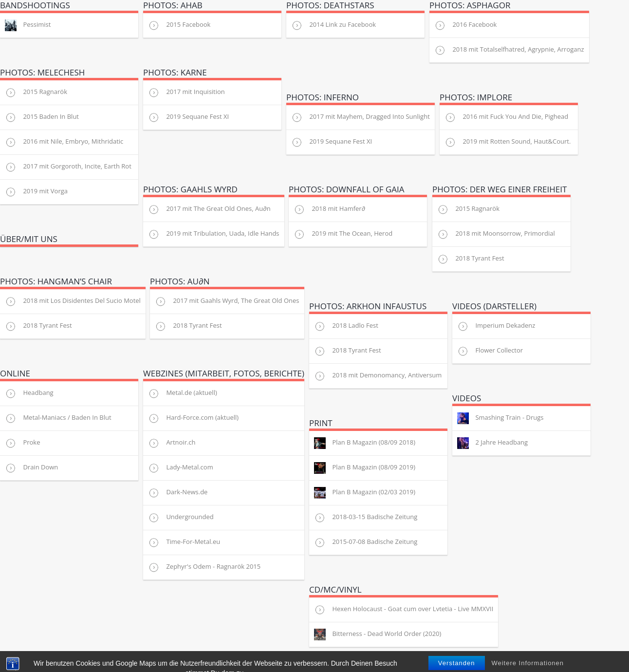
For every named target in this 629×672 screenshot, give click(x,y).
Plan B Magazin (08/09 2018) (365, 443)
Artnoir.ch (172, 443)
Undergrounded (181, 518)
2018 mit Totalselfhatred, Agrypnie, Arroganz (509, 50)
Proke (22, 443)
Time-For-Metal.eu (184, 542)
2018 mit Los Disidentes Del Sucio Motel (73, 301)
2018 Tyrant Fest (471, 259)
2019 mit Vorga (36, 192)
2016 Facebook (465, 25)
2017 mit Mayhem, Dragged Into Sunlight (361, 117)
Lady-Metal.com (181, 468)
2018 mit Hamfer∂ (329, 209)
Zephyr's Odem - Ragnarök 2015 (204, 567)
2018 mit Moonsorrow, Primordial (496, 234)
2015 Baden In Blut (42, 117)
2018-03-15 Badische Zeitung (366, 518)
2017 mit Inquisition (186, 93)
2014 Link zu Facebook (333, 25)
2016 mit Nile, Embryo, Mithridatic (64, 142)
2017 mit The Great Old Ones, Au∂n (209, 209)
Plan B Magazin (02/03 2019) (365, 493)
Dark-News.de (178, 493)
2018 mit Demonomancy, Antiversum (378, 376)
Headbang (29, 393)
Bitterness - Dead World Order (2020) (378, 635)
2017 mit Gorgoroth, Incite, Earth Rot (68, 167)
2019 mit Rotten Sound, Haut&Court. (508, 142)
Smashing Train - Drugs (500, 418)
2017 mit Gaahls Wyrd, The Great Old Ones (227, 301)
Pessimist (28, 25)
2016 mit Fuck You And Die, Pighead (506, 117)
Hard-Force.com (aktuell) (193, 418)
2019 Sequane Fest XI (188, 117)
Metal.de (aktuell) (183, 393)
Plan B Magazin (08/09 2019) (365, 468)
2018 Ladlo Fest (346, 326)
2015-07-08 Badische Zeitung (366, 542)
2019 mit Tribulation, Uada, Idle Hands (214, 234)
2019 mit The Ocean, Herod (343, 234)
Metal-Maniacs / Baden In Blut (58, 418)
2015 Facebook (179, 25)
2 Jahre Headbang (492, 443)
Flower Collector (490, 351)
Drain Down (31, 468)
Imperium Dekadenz (496, 326)
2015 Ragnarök (36, 93)
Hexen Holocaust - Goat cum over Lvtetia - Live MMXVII (404, 610)
